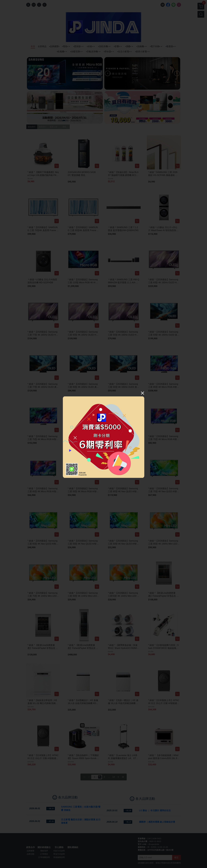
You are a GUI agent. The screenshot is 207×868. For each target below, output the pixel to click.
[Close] (143, 393)
